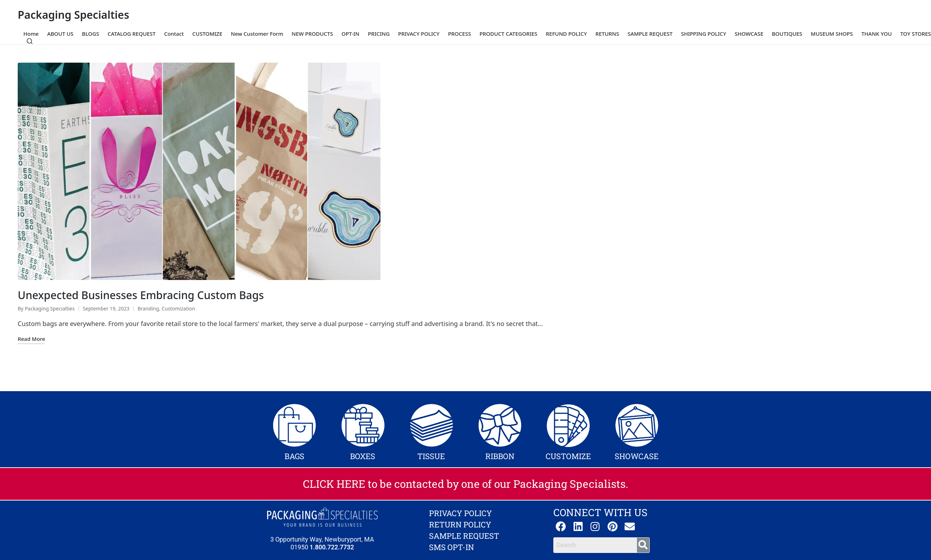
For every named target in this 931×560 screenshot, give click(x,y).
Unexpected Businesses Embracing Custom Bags (141, 295)
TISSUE (431, 456)
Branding (148, 308)
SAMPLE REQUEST (464, 536)
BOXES (363, 456)
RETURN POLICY (460, 524)
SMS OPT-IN (452, 547)
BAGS (294, 456)
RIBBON (500, 456)
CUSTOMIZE (568, 456)
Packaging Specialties (74, 15)
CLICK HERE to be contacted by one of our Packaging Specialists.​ (466, 484)
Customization (178, 308)
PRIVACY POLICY (461, 513)
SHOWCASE (637, 456)
